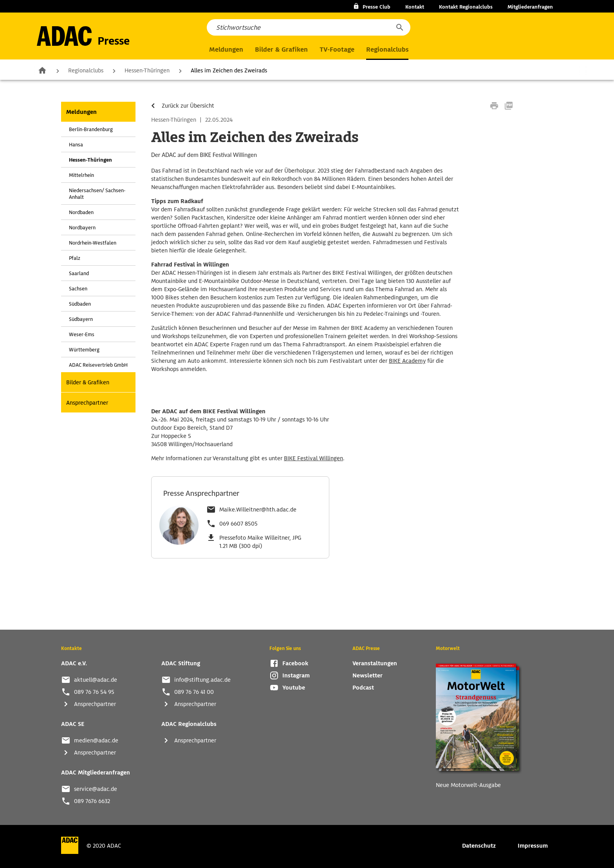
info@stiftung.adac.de (202, 680)
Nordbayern (82, 228)
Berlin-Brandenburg (91, 129)
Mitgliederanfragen (530, 7)
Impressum (533, 846)
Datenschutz (479, 846)
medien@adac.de (96, 740)
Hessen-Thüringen (147, 70)
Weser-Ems (82, 334)
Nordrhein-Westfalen (93, 243)
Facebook (295, 663)
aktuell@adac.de (96, 680)
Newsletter (367, 675)
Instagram (296, 675)
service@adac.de (96, 789)
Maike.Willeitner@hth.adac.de (258, 510)
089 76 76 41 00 (194, 692)
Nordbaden (81, 212)
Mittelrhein (81, 175)
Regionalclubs (86, 70)
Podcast (363, 688)
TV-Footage (337, 50)
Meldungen (81, 112)
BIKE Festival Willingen (313, 458)
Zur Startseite (42, 70)
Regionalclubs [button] (387, 50)
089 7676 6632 (92, 801)
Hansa (76, 145)
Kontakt (415, 7)
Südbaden (80, 304)
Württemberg (84, 350)
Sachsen (78, 289)
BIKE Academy (407, 361)
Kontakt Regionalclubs (466, 7)
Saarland (79, 273)
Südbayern (81, 319)
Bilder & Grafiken (281, 50)
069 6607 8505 (238, 524)
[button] (399, 27)
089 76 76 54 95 (94, 692)
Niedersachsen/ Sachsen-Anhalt (97, 194)
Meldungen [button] (226, 50)
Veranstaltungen (375, 663)
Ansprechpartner (87, 403)
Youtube (294, 688)
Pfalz (75, 258)
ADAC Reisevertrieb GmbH (98, 365)
